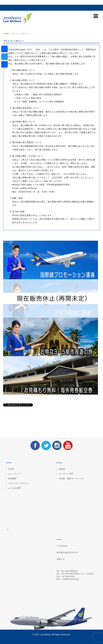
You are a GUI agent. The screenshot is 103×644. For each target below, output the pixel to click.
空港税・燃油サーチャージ (71, 479)
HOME (11, 469)
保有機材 (12, 479)
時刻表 (62, 469)
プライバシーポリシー (18, 483)
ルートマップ (14, 474)
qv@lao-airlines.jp (70, 579)
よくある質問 (14, 488)
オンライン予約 (66, 474)
